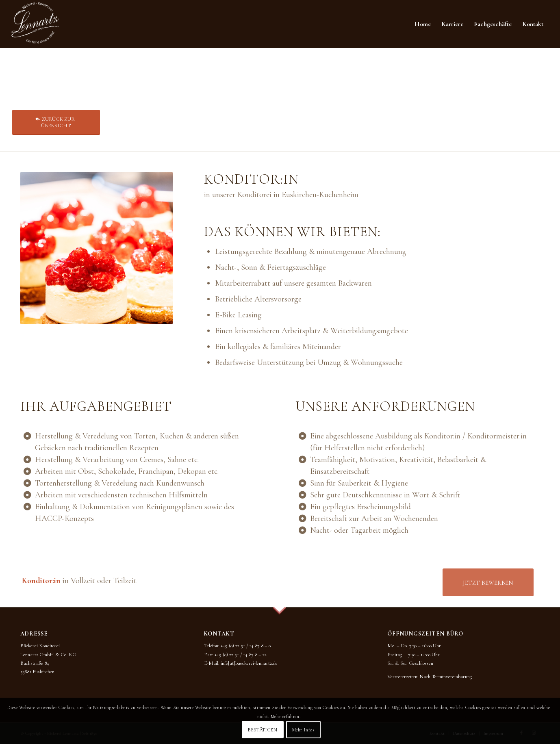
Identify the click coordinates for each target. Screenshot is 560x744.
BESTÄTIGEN (263, 730)
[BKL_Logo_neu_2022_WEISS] (35, 24)
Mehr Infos (303, 730)
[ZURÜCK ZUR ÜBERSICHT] (56, 122)
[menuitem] (423, 24)
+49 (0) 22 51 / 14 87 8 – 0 (246, 646)
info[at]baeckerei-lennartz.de (249, 663)
